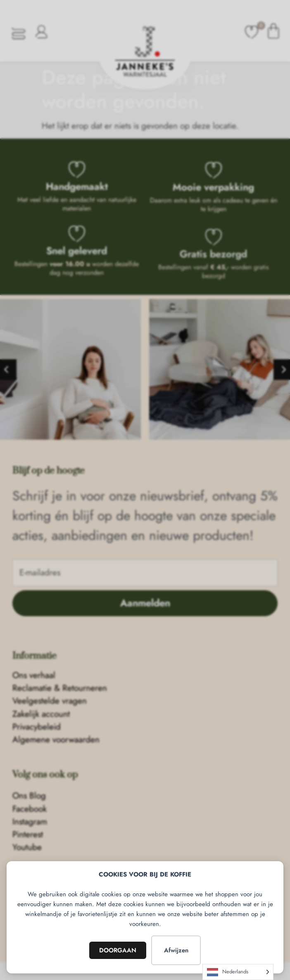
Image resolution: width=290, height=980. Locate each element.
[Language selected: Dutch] (238, 972)
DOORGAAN (118, 950)
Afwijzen (176, 950)
